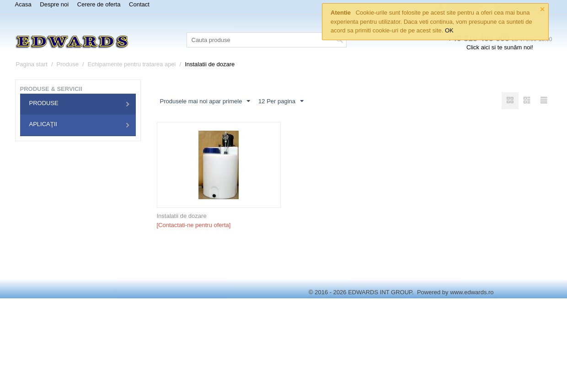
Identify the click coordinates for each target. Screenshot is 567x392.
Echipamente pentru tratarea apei (132, 64)
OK (449, 30)
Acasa (23, 4)
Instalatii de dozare (182, 216)
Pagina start (32, 64)
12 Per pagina (281, 101)
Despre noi (54, 4)
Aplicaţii (43, 124)
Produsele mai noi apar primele (205, 101)
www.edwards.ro (472, 292)
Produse (68, 64)
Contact (139, 4)
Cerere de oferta (99, 4)
